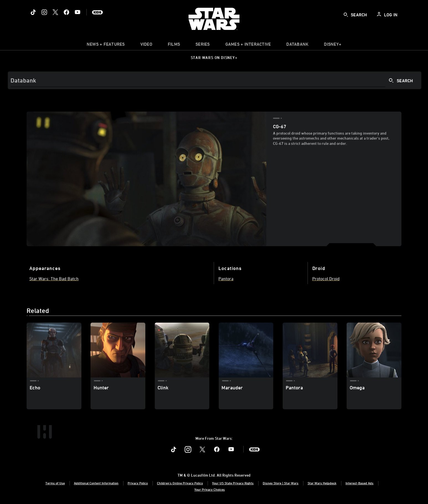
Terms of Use (55, 483)
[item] (106, 45)
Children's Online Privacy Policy (180, 483)
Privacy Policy (138, 483)
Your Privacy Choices (210, 489)
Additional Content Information (96, 483)
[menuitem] (146, 45)
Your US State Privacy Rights (233, 483)
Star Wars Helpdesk (322, 483)
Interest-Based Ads (359, 483)
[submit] (346, 15)
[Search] (215, 80)
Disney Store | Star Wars (281, 483)
